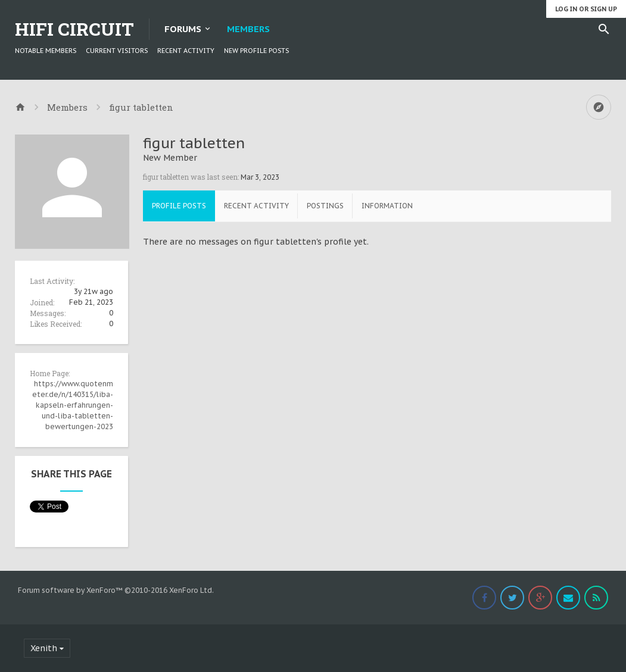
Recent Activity (186, 51)
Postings (325, 206)
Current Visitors (117, 51)
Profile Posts (179, 206)
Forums (183, 29)
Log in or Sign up (586, 9)
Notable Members (46, 51)
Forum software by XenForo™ (116, 590)
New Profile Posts (256, 51)
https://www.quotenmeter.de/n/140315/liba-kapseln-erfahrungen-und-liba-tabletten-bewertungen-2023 (73, 405)
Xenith (44, 648)
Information (387, 206)
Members (248, 29)
